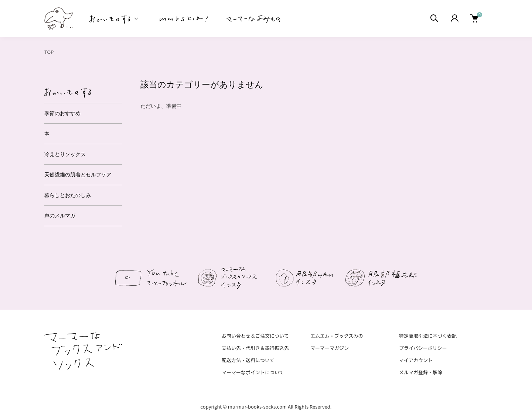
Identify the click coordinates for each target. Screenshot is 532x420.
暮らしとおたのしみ (68, 195)
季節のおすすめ (62, 113)
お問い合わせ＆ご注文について (255, 336)
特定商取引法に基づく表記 (428, 336)
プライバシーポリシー (423, 348)
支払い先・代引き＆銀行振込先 (255, 348)
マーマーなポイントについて (253, 372)
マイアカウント (416, 360)
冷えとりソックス (65, 154)
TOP (49, 52)
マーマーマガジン (330, 348)
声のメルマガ (60, 216)
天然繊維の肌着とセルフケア (78, 175)
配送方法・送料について (248, 360)
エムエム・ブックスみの (337, 336)
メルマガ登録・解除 (421, 372)
